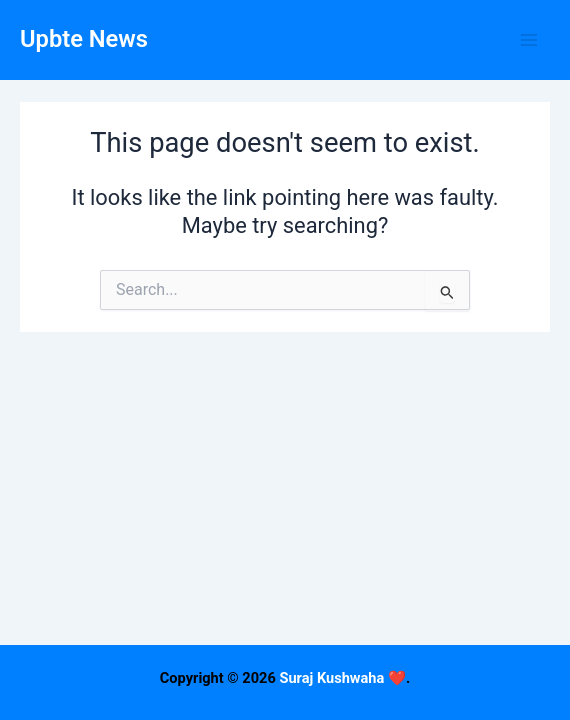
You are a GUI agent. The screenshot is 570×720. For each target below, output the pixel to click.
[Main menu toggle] (529, 40)
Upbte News (84, 39)
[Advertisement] (285, 580)
